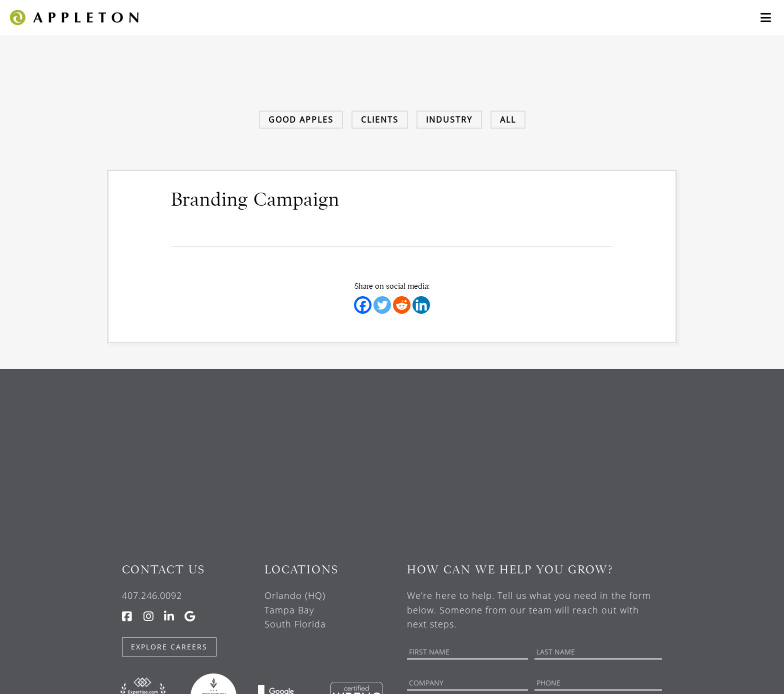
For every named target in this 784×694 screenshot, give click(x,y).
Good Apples (301, 120)
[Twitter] (382, 305)
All (508, 120)
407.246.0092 (152, 595)
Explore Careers (169, 647)
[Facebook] (363, 305)
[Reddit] (402, 305)
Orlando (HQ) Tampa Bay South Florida (295, 610)
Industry (449, 120)
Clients (380, 120)
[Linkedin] (421, 305)
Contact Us (163, 570)
